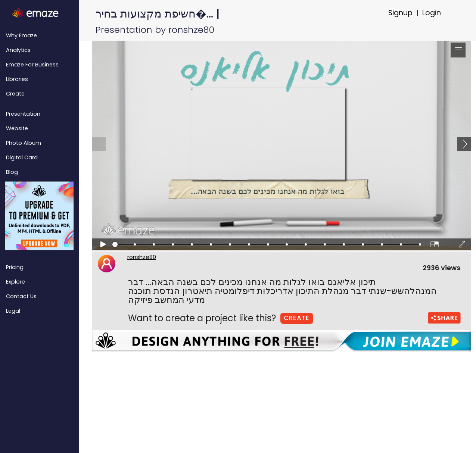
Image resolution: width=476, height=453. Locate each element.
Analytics (18, 50)
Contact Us (21, 296)
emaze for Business (32, 65)
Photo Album (24, 143)
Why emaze (21, 35)
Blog (12, 172)
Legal (13, 311)
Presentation (23, 114)
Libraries (17, 79)
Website (17, 128)
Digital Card (22, 157)
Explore (15, 282)
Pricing (15, 267)
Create (15, 94)
